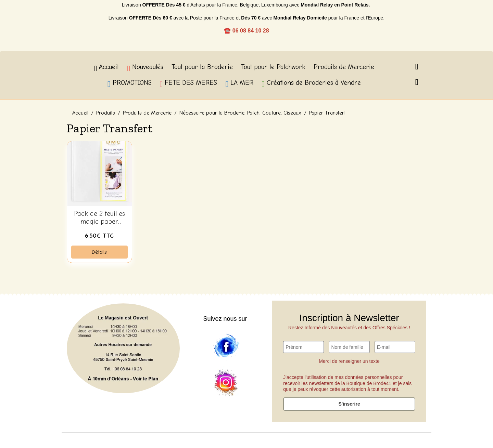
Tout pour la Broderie (202, 67)
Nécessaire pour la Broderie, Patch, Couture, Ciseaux (240, 113)
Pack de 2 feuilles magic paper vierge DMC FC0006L (99, 218)
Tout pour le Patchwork (273, 67)
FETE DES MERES (189, 84)
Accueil (107, 68)
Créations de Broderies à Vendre (311, 84)
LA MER (239, 84)
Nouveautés (145, 68)
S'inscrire (349, 404)
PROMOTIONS (130, 84)
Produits (106, 113)
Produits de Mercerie (344, 67)
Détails (99, 252)
